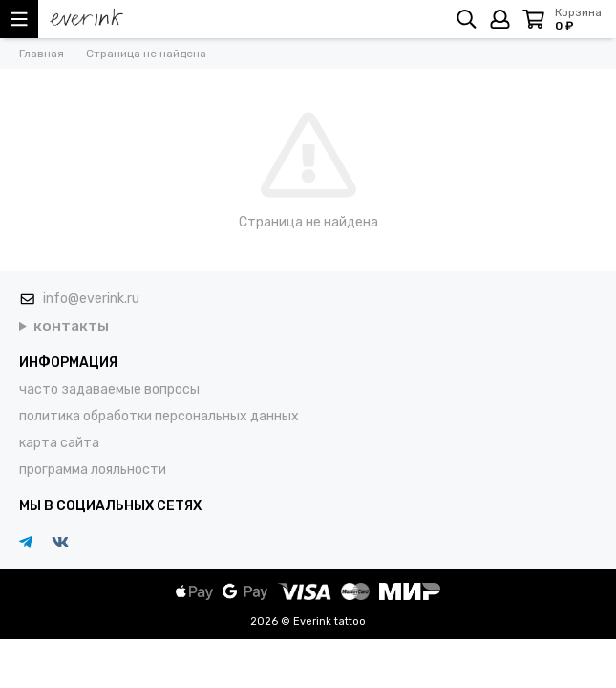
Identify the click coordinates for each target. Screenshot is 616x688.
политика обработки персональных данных (159, 416)
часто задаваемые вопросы (109, 389)
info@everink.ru (91, 299)
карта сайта (59, 443)
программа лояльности (93, 470)
